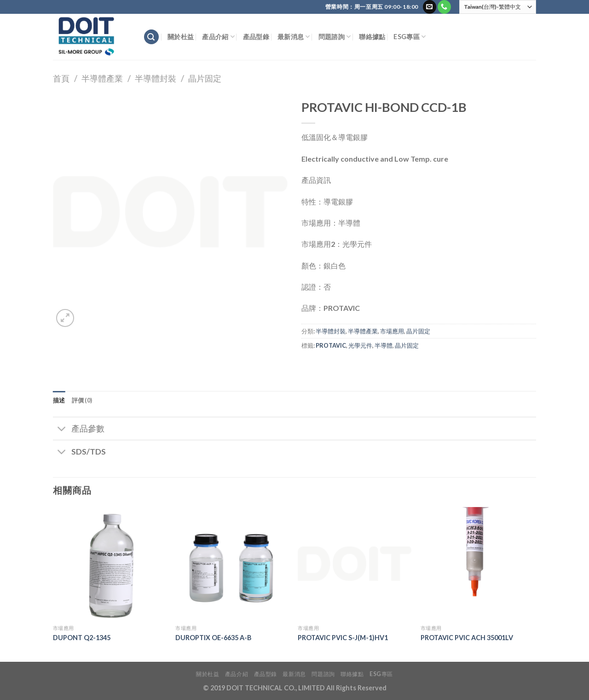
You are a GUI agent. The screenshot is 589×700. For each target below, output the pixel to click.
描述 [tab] (59, 400)
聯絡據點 (372, 37)
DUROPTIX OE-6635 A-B (213, 638)
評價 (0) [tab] (82, 400)
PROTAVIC (331, 345)
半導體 (384, 345)
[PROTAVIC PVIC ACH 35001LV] (477, 564)
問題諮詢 (335, 37)
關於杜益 (181, 37)
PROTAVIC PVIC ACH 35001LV (467, 638)
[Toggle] (62, 429)
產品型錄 (256, 37)
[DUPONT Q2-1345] (110, 564)
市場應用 (392, 331)
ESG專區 (410, 37)
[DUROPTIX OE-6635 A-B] (232, 564)
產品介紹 (218, 37)
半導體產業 (102, 78)
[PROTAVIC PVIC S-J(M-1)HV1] (355, 564)
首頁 (61, 78)
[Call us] (444, 7)
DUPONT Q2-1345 (82, 638)
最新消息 (294, 37)
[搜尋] (151, 37)
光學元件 (360, 345)
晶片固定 (205, 78)
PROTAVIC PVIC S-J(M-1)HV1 (343, 638)
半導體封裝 (156, 78)
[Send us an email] (430, 7)
